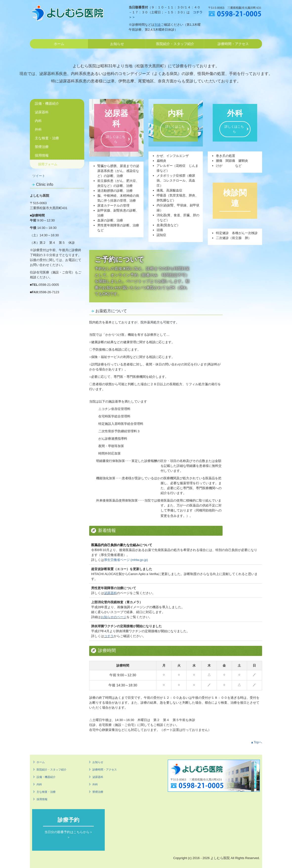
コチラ (109, 636)
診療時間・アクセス (233, 44)
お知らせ (117, 44)
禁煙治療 (42, 147)
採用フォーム (48, 164)
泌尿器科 (42, 112)
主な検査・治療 (47, 138)
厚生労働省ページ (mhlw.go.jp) (126, 560)
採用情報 (42, 155)
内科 (38, 121)
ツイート (39, 176)
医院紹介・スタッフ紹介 (175, 44)
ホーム (59, 44)
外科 (38, 129)
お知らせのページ (114, 617)
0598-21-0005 (49, 285)
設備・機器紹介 (47, 103)
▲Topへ (256, 742)
